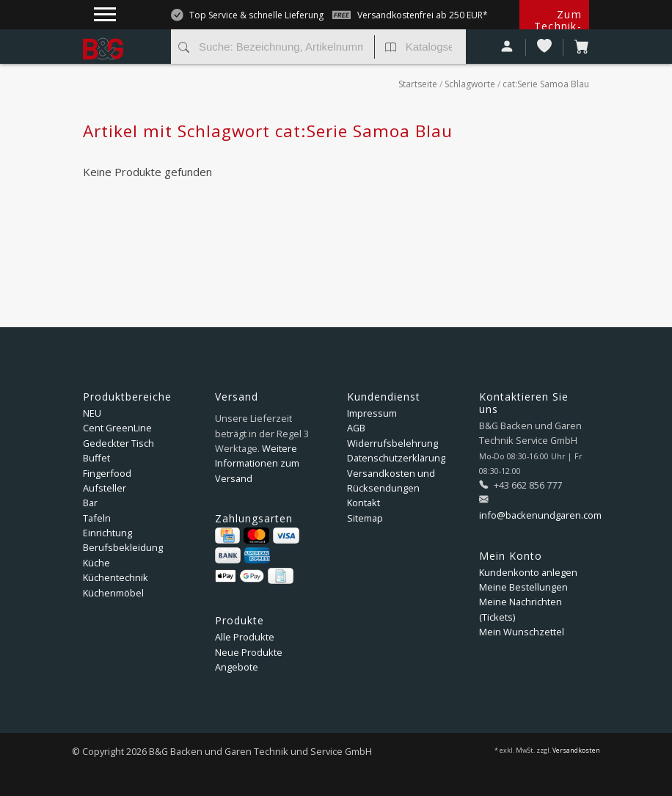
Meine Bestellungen (523, 587)
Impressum (372, 413)
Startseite (418, 84)
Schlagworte (470, 84)
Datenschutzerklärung (396, 458)
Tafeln (97, 518)
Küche (96, 563)
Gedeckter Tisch (118, 443)
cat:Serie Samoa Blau (546, 84)
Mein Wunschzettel (522, 632)
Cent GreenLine (117, 428)
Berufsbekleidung (123, 547)
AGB (356, 428)
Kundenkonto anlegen (528, 572)
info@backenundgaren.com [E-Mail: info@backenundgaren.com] (540, 515)
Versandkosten (576, 751)
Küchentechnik (116, 577)
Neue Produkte (249, 652)
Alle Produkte (245, 637)
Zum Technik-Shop (558, 26)
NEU (92, 413)
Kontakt (364, 503)
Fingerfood (107, 473)
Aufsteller (105, 488)
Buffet (96, 458)
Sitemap (365, 518)
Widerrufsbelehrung (392, 443)
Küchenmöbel (113, 593)
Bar (90, 503)
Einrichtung (107, 533)
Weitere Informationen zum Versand (257, 463)
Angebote (237, 667)
